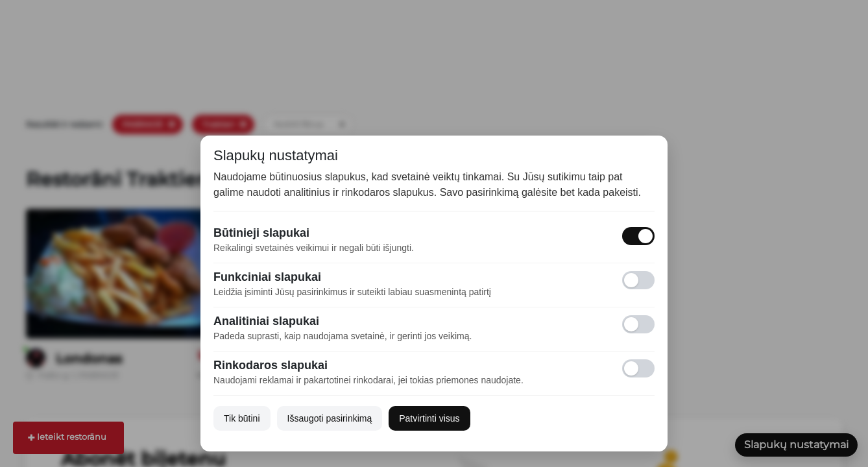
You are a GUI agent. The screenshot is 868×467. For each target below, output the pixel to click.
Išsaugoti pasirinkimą (330, 418)
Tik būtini (242, 418)
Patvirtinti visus (429, 418)
